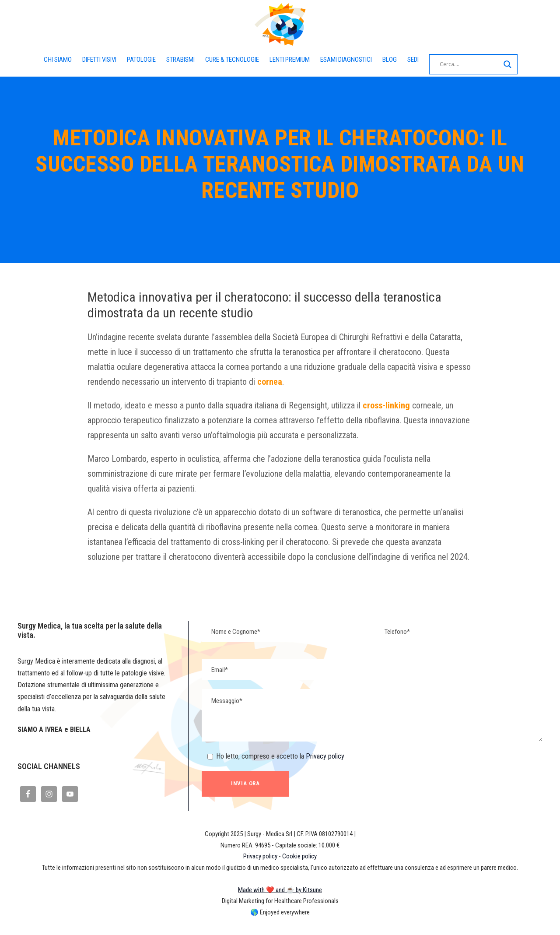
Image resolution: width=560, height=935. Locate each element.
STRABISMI (180, 60)
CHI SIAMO (52, 60)
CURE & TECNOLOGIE (233, 60)
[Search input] (475, 64)
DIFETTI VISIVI (96, 60)
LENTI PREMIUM (292, 60)
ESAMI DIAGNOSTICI (350, 60)
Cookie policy (300, 871)
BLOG (394, 60)
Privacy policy (323, 771)
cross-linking (389, 405)
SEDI (418, 60)
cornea (297, 382)
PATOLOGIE (140, 60)
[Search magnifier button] (513, 64)
